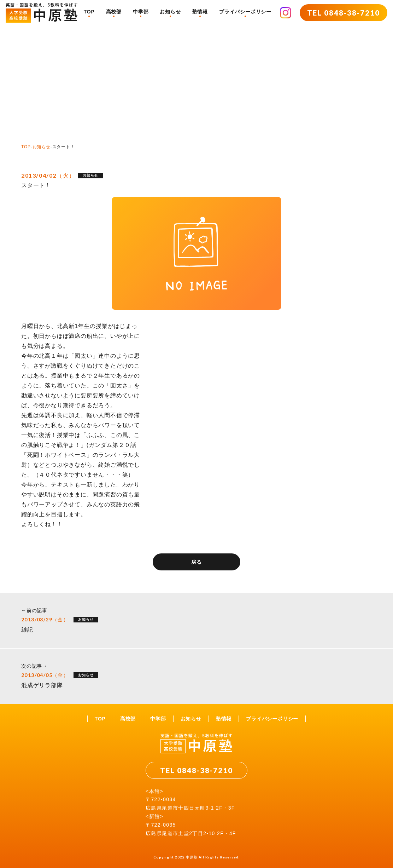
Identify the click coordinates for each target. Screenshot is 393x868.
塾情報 (200, 12)
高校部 (114, 12)
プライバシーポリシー (245, 12)
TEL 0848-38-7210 (344, 13)
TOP (89, 12)
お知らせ (170, 12)
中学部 (141, 12)
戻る (196, 562)
